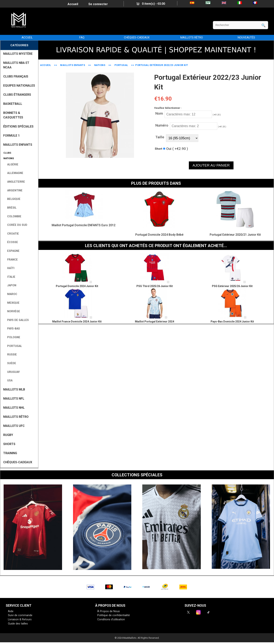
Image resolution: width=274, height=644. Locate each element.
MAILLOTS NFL (14, 399)
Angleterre (15, 182)
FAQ (82, 38)
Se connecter (98, 4)
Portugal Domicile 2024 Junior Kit (77, 286)
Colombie (13, 216)
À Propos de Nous (109, 611)
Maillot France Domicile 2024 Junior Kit (77, 322)
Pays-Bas (12, 329)
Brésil (10, 208)
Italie (10, 277)
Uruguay (12, 372)
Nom (159, 113)
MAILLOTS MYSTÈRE (18, 54)
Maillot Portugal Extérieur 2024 (155, 322)
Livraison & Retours (20, 619)
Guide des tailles (18, 624)
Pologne (12, 337)
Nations (100, 65)
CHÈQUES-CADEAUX (137, 38)
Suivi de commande (20, 615)
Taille (160, 137)
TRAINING (10, 453)
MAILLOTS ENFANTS (73, 65)
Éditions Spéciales (18, 126)
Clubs (7, 153)
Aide (11, 611)
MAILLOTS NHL (14, 408)
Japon (10, 285)
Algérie (11, 165)
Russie (11, 355)
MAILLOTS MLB (14, 389)
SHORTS (9, 444)
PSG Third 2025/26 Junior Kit (155, 286)
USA (8, 381)
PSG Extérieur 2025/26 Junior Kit (232, 286)
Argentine (13, 191)
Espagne (12, 251)
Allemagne (14, 173)
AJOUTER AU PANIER (211, 165)
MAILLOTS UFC (14, 426)
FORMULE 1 (11, 136)
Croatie (12, 234)
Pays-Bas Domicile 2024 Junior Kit (232, 322)
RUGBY (8, 435)
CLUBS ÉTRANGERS (17, 95)
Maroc (11, 294)
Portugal (121, 65)
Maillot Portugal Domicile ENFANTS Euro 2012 (84, 225)
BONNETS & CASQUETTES (13, 115)
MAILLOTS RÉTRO (192, 38)
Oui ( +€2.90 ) (177, 149)
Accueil (73, 4)
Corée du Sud (16, 225)
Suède (10, 363)
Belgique (12, 199)
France (11, 260)
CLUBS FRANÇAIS (16, 76)
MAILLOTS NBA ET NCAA (16, 65)
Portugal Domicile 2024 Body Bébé (159, 235)
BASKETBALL (13, 104)
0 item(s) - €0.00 (151, 4)
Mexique (12, 303)
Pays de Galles (16, 320)
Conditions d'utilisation (111, 619)
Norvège (12, 311)
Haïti (9, 268)
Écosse (11, 242)
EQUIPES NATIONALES (19, 86)
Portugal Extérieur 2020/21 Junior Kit (235, 235)
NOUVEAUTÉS (246, 38)
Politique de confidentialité (114, 615)
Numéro (162, 125)
